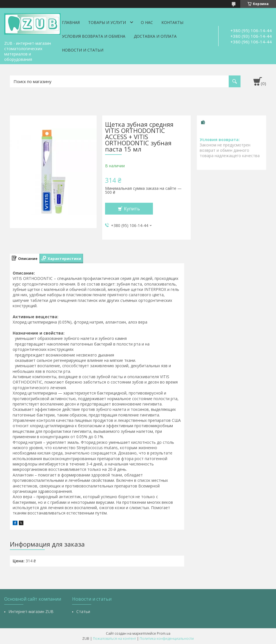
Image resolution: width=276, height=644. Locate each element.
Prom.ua (164, 633)
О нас (147, 22)
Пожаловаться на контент (114, 639)
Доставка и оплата (155, 36)
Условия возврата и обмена (94, 36)
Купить (132, 209)
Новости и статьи (83, 50)
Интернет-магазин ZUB (31, 611)
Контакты (172, 22)
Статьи (83, 611)
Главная (71, 22)
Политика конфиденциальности (167, 639)
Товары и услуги (107, 22)
